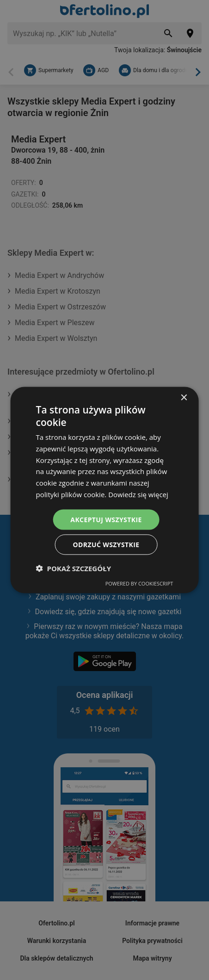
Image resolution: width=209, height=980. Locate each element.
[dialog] (105, 490)
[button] (74, 568)
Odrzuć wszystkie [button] (106, 545)
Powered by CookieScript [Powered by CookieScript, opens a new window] (139, 583)
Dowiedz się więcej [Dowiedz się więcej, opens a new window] (138, 494)
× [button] (183, 398)
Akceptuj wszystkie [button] (106, 519)
